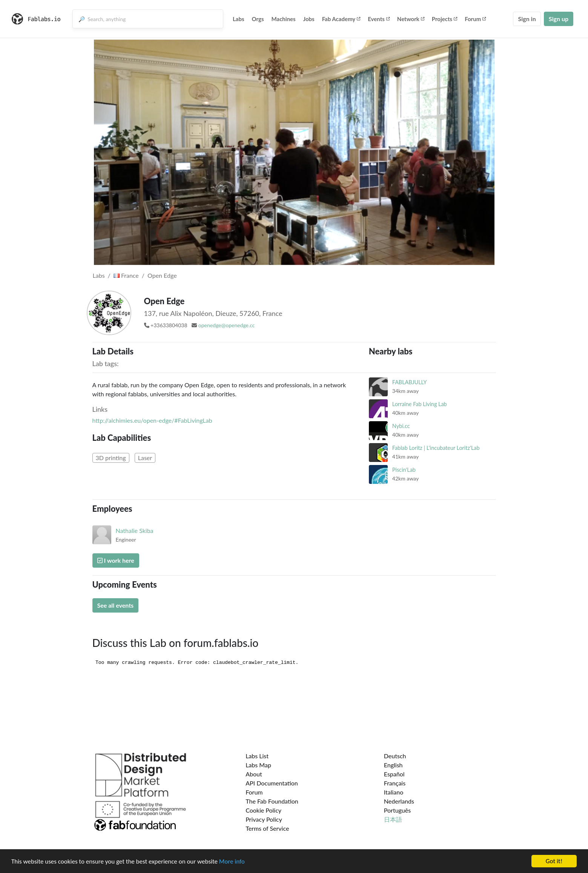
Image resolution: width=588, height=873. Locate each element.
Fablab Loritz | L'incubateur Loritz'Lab (436, 448)
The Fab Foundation (272, 801)
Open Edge (162, 275)
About (254, 774)
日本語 (393, 819)
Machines (284, 19)
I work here (116, 560)
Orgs (258, 19)
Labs (239, 19)
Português (397, 810)
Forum (475, 19)
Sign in (527, 19)
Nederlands (399, 801)
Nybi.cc (401, 426)
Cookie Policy (263, 810)
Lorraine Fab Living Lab (420, 404)
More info (232, 862)
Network (411, 19)
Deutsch (395, 756)
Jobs (309, 19)
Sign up (559, 19)
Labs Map (258, 765)
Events (379, 19)
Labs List (257, 756)
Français (395, 783)
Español (394, 774)
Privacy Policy (264, 819)
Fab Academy (341, 19)
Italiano (394, 792)
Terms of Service (267, 828)
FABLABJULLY (410, 382)
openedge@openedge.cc (227, 325)
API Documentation (272, 783)
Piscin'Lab (404, 470)
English (393, 765)
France (126, 275)
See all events (116, 605)
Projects (444, 19)
